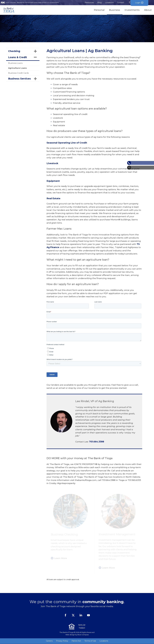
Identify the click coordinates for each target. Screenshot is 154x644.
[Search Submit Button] (130, 3)
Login (145, 3)
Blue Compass (83, 635)
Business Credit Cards (18, 73)
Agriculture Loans (17, 68)
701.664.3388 (97, 442)
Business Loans (15, 63)
